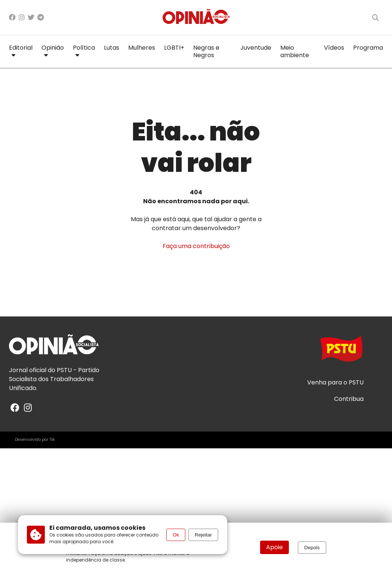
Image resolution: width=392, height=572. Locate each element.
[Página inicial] (196, 17)
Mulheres (142, 48)
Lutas (112, 48)
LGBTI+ (174, 48)
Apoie (274, 547)
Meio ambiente (295, 51)
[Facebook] (12, 17)
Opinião (53, 50)
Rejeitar (203, 535)
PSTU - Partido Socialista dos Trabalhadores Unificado (54, 379)
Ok (176, 535)
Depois (312, 548)
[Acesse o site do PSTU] (341, 352)
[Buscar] (376, 18)
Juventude (256, 48)
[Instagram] (22, 17)
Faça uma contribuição (196, 246)
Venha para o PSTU (335, 383)
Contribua (349, 399)
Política (84, 50)
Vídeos (334, 48)
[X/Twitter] (31, 17)
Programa (368, 48)
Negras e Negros (206, 51)
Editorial (21, 50)
